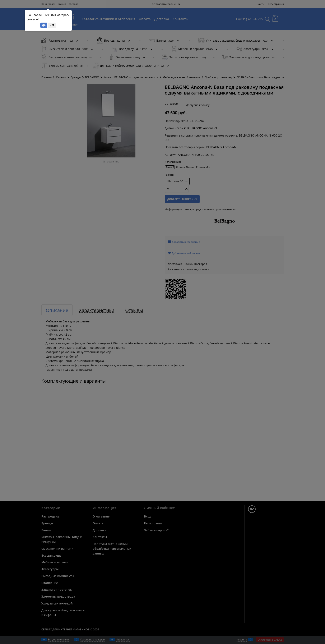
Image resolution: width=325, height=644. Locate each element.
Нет (52, 25)
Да (44, 25)
